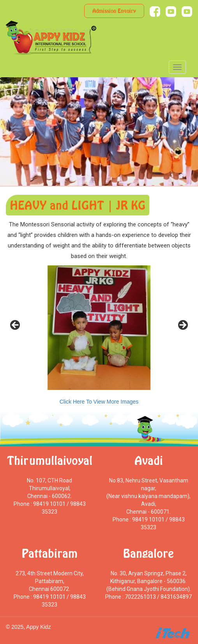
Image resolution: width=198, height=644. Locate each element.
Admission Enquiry (114, 11)
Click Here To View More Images (99, 402)
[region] (99, 328)
